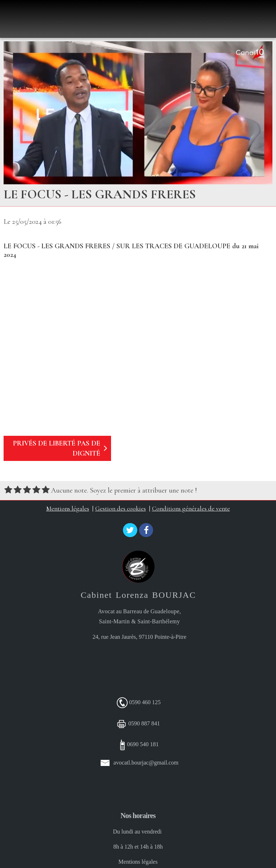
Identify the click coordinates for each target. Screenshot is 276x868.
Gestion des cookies (121, 509)
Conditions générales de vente (191, 509)
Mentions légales (68, 509)
